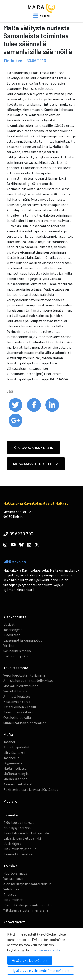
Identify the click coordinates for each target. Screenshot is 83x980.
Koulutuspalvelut (16, 747)
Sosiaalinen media (17, 651)
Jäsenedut (11, 758)
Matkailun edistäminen (21, 686)
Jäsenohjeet (13, 630)
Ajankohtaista (15, 617)
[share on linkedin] (52, 411)
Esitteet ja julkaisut (18, 656)
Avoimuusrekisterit (18, 784)
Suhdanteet (12, 889)
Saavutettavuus (15, 691)
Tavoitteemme (16, 668)
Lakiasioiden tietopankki (22, 838)
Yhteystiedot (14, 922)
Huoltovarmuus (15, 873)
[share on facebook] (34, 411)
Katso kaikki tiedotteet (35, 464)
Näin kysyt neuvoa (17, 828)
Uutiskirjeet (12, 844)
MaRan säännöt (15, 779)
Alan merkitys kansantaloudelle (27, 884)
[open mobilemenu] (41, 16)
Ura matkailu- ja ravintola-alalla (28, 905)
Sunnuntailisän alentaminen (25, 723)
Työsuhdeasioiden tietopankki (26, 833)
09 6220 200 (18, 534)
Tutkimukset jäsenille (20, 849)
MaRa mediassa (15, 768)
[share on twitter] (16, 411)
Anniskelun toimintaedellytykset (28, 680)
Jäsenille (11, 815)
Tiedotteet (12, 635)
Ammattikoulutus (17, 696)
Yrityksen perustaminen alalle (26, 910)
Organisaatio (13, 763)
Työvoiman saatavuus (20, 712)
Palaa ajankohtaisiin (34, 447)
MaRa (8, 735)
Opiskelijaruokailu (17, 717)
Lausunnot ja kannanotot (23, 640)
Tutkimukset (13, 900)
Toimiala (11, 866)
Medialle (10, 801)
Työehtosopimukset (19, 822)
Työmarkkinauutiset (19, 854)
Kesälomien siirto (17, 702)
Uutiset (9, 624)
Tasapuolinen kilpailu (20, 707)
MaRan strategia (16, 774)
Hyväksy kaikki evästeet (30, 960)
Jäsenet (9, 742)
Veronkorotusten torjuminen (25, 675)
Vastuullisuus (13, 879)
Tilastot (10, 894)
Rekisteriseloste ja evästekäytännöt (31, 789)
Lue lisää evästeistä (45, 950)
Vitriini (8, 645)
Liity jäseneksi (14, 752)
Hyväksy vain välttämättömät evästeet (41, 970)
